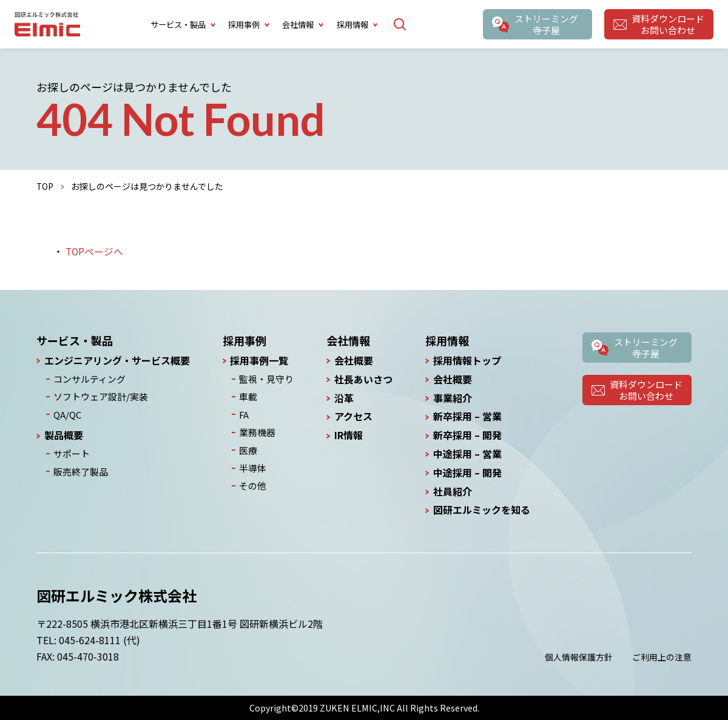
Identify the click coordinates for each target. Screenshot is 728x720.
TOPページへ (95, 251)
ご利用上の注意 (662, 657)
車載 (249, 395)
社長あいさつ (362, 379)
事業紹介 (453, 398)
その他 (253, 481)
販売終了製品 (78, 468)
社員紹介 (453, 492)
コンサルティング (86, 379)
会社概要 (352, 361)
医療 (249, 447)
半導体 (253, 464)
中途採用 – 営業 (467, 454)
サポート (70, 451)
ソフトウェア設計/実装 (97, 395)
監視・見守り (266, 379)
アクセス (352, 416)
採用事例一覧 (261, 361)
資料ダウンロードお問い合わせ (667, 24)
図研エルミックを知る (482, 510)
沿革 (343, 398)
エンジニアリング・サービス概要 (117, 361)
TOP (45, 186)
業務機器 (257, 429)
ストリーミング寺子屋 (546, 24)
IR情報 (347, 435)
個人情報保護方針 (579, 657)
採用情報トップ (467, 361)
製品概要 (64, 433)
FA (245, 412)
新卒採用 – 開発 (467, 435)
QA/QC (66, 412)
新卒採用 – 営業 (467, 416)
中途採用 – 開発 (467, 473)
